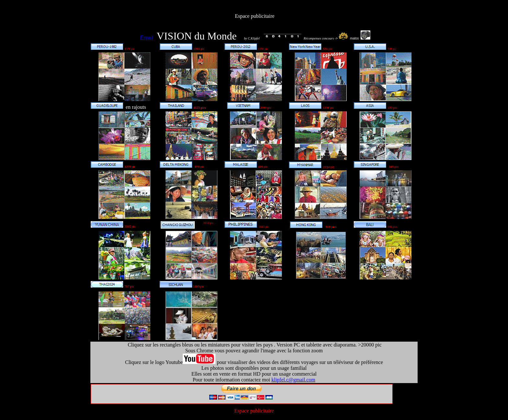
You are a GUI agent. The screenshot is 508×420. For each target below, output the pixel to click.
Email (147, 38)
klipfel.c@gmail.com (294, 380)
